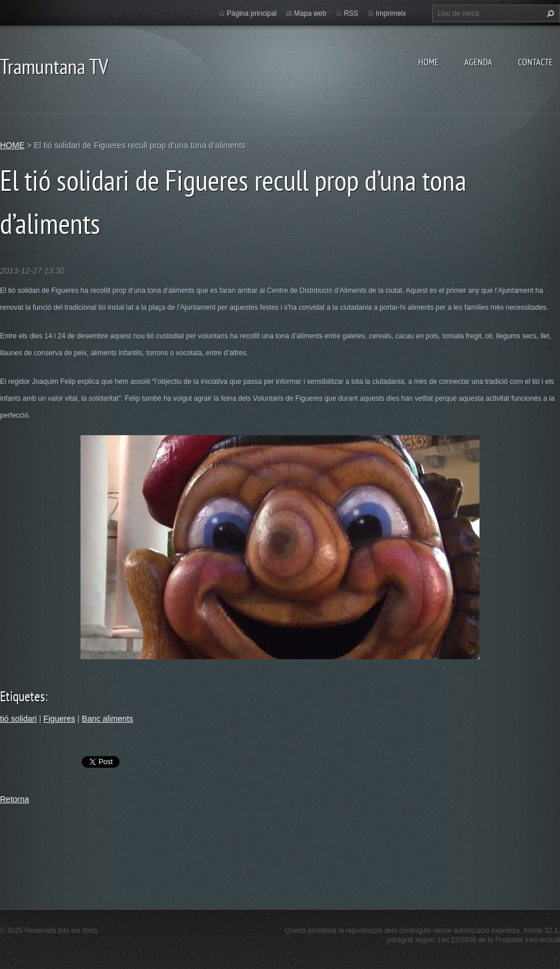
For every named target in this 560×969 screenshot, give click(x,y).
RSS (351, 13)
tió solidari (18, 719)
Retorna (15, 799)
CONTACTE (535, 62)
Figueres (59, 719)
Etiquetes (22, 696)
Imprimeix (391, 13)
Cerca (549, 13)
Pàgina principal (252, 13)
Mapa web (310, 13)
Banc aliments (107, 719)
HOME (428, 62)
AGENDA (478, 62)
